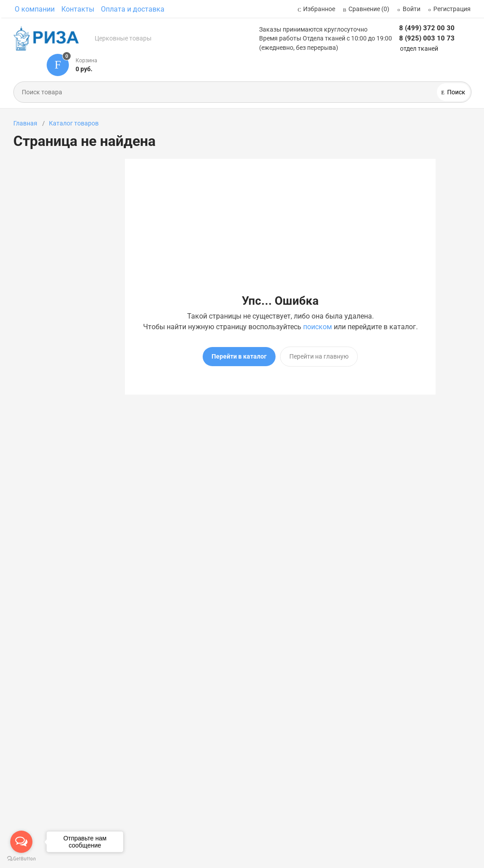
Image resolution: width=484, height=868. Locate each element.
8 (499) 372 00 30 (427, 28)
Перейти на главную (319, 356)
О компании (35, 9)
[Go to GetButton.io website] (21, 859)
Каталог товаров (74, 123)
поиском (318, 327)
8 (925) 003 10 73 (427, 38)
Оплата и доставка (133, 9)
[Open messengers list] (21, 842)
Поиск (456, 92)
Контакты (78, 9)
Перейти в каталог (239, 356)
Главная (25, 123)
